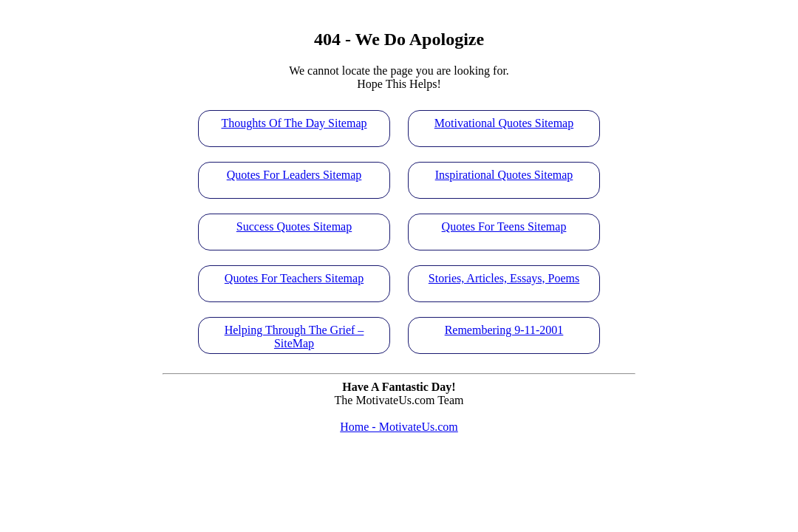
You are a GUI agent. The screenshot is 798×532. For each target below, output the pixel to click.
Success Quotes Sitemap (294, 226)
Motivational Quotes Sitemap (504, 123)
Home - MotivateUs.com (399, 427)
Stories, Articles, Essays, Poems (504, 278)
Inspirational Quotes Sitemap (504, 175)
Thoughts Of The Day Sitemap (294, 123)
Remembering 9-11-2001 (504, 330)
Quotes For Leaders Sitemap (294, 175)
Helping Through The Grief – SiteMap (294, 335)
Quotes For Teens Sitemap (504, 226)
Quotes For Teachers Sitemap (294, 278)
